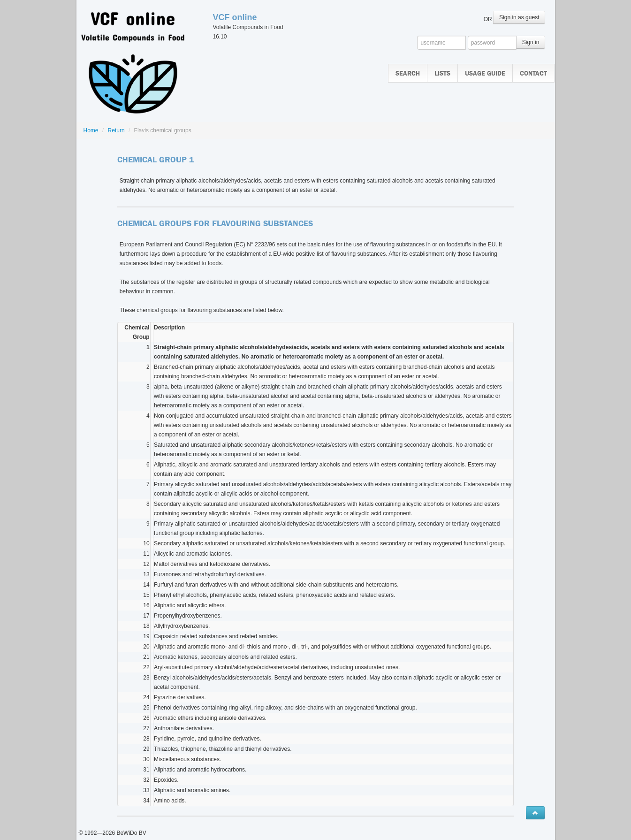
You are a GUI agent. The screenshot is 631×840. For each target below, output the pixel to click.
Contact (533, 73)
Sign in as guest (519, 17)
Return (116, 130)
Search (408, 73)
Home (91, 130)
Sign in (531, 42)
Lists (442, 73)
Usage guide (485, 73)
